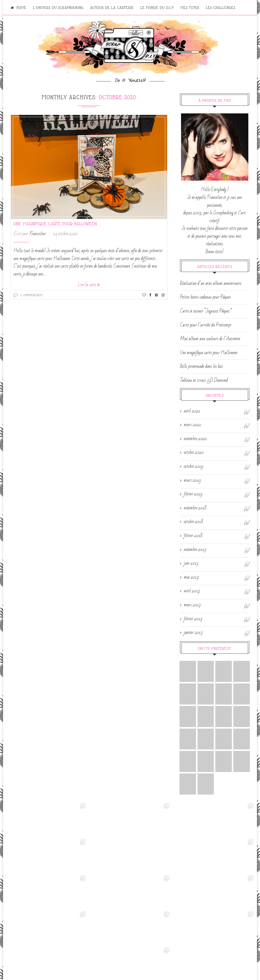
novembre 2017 (195, 550)
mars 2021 (192, 425)
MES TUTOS (190, 8)
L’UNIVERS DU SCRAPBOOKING (58, 8)
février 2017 (193, 619)
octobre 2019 (193, 467)
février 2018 (193, 536)
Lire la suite (89, 285)
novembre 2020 (195, 439)
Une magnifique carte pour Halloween (55, 224)
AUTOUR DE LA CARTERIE (112, 8)
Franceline (37, 234)
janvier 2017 (193, 633)
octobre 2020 (194, 453)
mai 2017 (191, 577)
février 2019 (193, 494)
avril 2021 (192, 411)
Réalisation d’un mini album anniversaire (211, 283)
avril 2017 (192, 591)
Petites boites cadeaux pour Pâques (205, 297)
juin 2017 (191, 563)
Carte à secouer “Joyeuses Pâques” (206, 311)
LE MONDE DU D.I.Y (157, 8)
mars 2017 (192, 605)
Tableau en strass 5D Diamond (204, 380)
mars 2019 (192, 480)
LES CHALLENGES (221, 8)
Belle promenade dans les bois (201, 366)
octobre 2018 (193, 522)
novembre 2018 (195, 508)
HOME (19, 8)
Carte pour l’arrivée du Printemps (206, 325)
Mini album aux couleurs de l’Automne (210, 339)
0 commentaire (28, 295)
